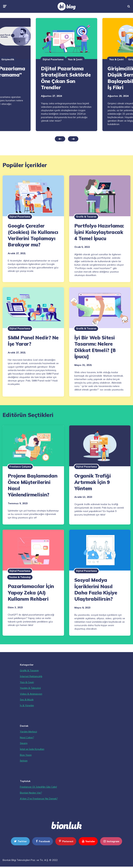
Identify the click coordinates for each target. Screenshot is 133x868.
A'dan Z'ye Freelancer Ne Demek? (39, 799)
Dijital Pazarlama (53, 59)
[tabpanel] (66, 74)
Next (73, 139)
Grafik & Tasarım (86, 217)
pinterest (66, 841)
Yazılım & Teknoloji (20, 577)
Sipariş (24, 743)
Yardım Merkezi (28, 732)
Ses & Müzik (27, 700)
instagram (111, 841)
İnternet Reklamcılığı (31, 676)
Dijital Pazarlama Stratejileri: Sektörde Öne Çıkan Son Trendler (66, 78)
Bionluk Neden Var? (31, 793)
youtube (88, 841)
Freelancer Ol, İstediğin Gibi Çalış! (38, 787)
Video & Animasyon (31, 694)
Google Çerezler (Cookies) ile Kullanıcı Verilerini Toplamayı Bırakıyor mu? (33, 235)
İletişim (24, 761)
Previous (60, 139)
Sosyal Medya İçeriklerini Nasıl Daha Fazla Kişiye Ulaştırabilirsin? (96, 589)
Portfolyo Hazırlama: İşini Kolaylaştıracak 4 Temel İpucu (99, 232)
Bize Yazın (26, 755)
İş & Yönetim (27, 705)
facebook (42, 841)
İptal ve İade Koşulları (32, 749)
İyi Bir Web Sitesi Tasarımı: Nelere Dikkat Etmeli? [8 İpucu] (95, 347)
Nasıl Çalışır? (27, 737)
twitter (20, 841)
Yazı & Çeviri (75, 59)
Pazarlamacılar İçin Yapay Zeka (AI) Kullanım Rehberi (31, 593)
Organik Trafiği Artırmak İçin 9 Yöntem (93, 482)
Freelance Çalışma (20, 467)
